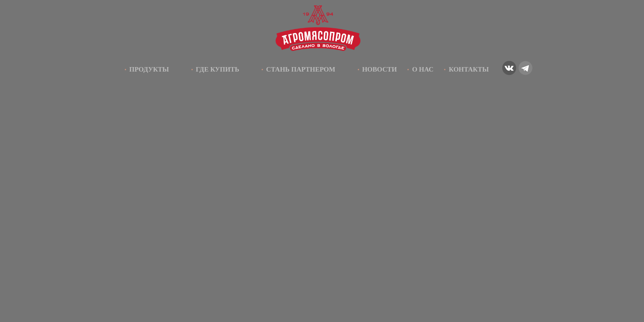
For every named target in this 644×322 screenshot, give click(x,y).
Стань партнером (301, 69)
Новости (380, 69)
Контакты (469, 69)
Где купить (218, 69)
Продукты (149, 69)
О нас (423, 69)
